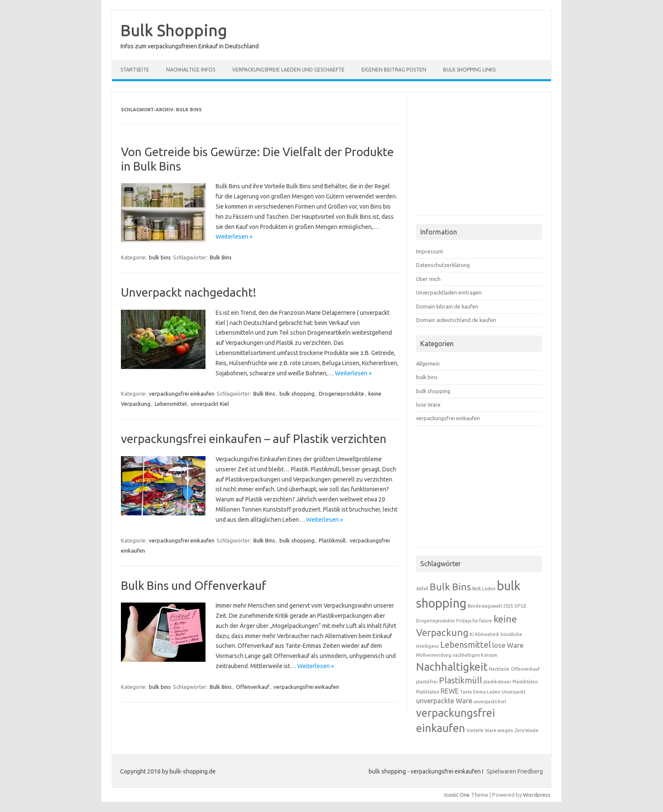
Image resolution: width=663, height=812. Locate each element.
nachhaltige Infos (191, 70)
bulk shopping (297, 394)
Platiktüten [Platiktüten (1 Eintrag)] (428, 692)
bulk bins (160, 257)
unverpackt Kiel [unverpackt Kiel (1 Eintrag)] (490, 702)
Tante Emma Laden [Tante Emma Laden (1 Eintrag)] (480, 692)
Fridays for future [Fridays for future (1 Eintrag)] (474, 621)
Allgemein (428, 363)
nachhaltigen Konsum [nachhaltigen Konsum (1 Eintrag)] (475, 655)
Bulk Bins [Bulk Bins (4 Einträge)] (450, 586)
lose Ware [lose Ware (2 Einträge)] (508, 645)
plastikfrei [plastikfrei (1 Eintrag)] (427, 682)
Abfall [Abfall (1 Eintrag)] (422, 589)
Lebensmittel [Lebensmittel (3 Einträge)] (466, 645)
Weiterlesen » (234, 237)
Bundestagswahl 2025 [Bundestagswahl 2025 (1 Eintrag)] (490, 606)
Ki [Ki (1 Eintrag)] (472, 634)
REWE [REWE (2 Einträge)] (450, 691)
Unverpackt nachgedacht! (189, 292)
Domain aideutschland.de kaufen (456, 320)
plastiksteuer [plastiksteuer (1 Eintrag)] (497, 682)
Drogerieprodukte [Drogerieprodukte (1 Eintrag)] (436, 621)
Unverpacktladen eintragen (449, 292)
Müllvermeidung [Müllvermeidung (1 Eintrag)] (434, 655)
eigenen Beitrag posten (394, 70)
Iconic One (457, 795)
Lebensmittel (171, 404)
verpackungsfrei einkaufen (182, 394)
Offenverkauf (253, 687)
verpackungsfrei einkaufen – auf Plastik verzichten (254, 439)
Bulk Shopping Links (469, 70)
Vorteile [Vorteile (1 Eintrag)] (475, 730)
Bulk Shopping (174, 30)
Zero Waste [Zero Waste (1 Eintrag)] (527, 730)
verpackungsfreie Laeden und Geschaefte (288, 70)
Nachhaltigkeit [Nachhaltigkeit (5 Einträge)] (452, 667)
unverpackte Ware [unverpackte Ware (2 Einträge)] (444, 701)
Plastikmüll (332, 540)
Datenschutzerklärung (443, 265)
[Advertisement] (479, 157)
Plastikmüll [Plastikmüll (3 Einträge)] (460, 680)
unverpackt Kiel (210, 404)
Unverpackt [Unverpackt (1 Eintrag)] (514, 692)
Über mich (428, 279)
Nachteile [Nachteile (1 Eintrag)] (499, 669)
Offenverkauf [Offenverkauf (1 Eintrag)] (525, 669)
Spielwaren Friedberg (515, 771)
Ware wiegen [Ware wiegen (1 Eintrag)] (499, 730)
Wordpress (537, 795)
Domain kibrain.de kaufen (447, 306)
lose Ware (428, 405)
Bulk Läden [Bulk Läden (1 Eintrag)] (484, 589)
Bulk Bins (221, 257)
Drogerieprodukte (341, 394)
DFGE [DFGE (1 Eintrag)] (521, 606)
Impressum (430, 251)
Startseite (135, 70)
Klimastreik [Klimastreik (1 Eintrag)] (487, 634)
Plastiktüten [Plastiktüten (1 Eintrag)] (525, 682)
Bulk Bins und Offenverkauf (194, 585)
